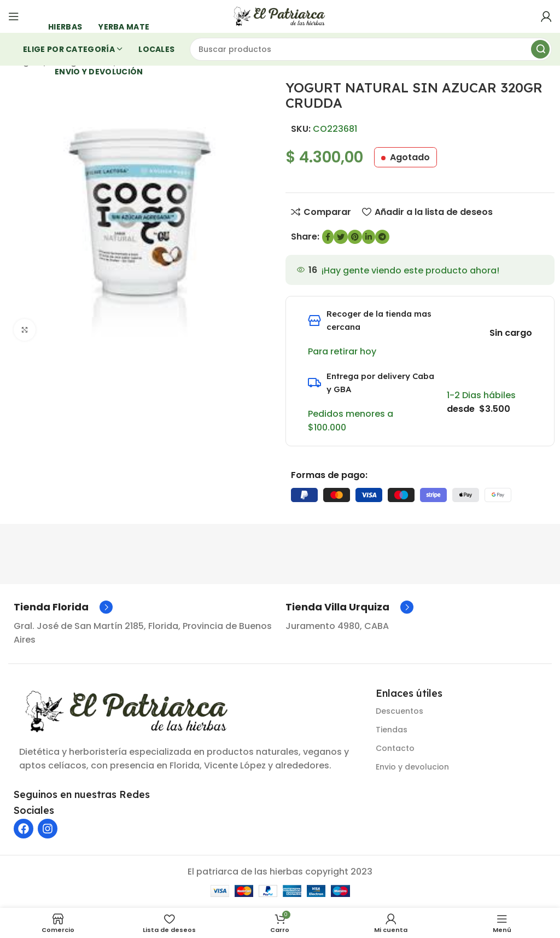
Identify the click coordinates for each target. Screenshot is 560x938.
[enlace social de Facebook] (328, 237)
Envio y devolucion (412, 767)
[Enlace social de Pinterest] (355, 237)
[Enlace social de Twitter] (341, 237)
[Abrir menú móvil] (14, 16)
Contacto (395, 748)
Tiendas (392, 730)
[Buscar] (371, 49)
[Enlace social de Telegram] (382, 237)
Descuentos (399, 711)
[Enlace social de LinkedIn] (369, 237)
